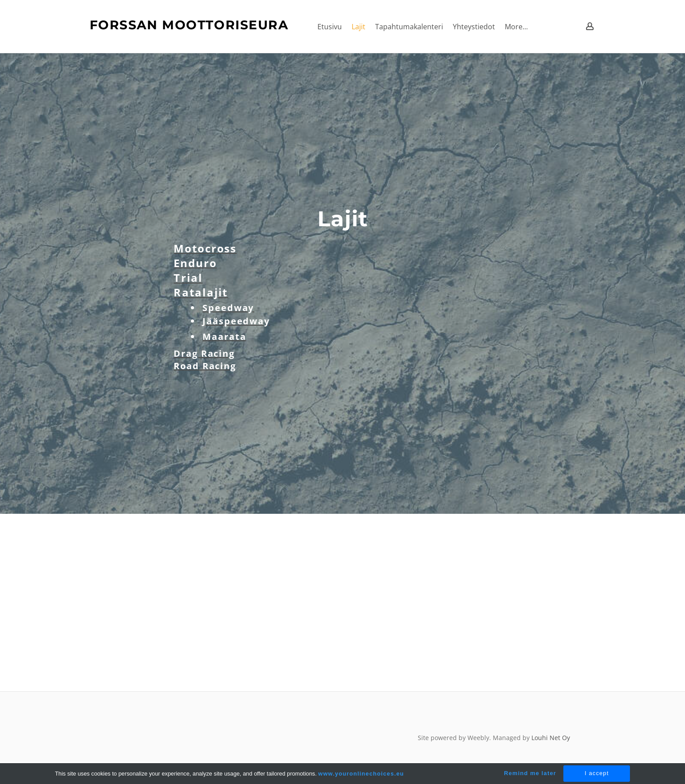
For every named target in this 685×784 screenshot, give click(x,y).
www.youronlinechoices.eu (361, 774)
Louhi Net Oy (551, 738)
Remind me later (530, 773)
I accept (597, 773)
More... (516, 27)
